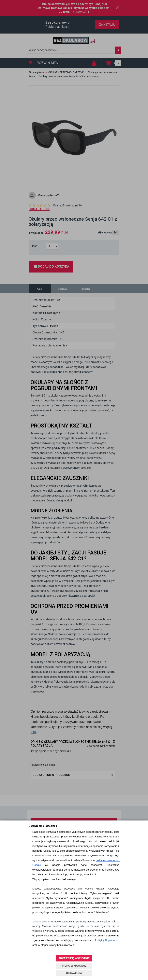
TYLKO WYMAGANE (74, 966)
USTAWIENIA (74, 973)
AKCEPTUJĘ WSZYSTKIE (74, 958)
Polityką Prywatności (107, 940)
